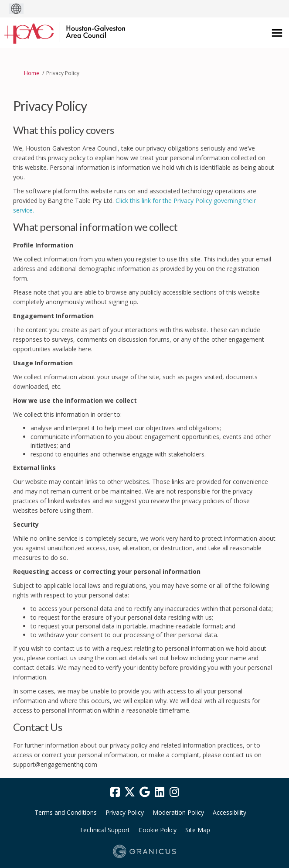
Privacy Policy (125, 812)
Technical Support (105, 830)
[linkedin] (160, 793)
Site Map (198, 830)
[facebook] (115, 793)
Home (32, 73)
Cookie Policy (158, 830)
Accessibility (229, 812)
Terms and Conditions (66, 812)
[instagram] (174, 793)
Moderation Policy (178, 812)
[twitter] (130, 793)
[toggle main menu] (277, 33)
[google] (145, 793)
